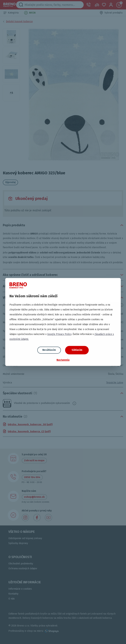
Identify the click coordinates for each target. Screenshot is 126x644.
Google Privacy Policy (59, 334)
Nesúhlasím (49, 350)
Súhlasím (77, 350)
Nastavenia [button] (63, 360)
